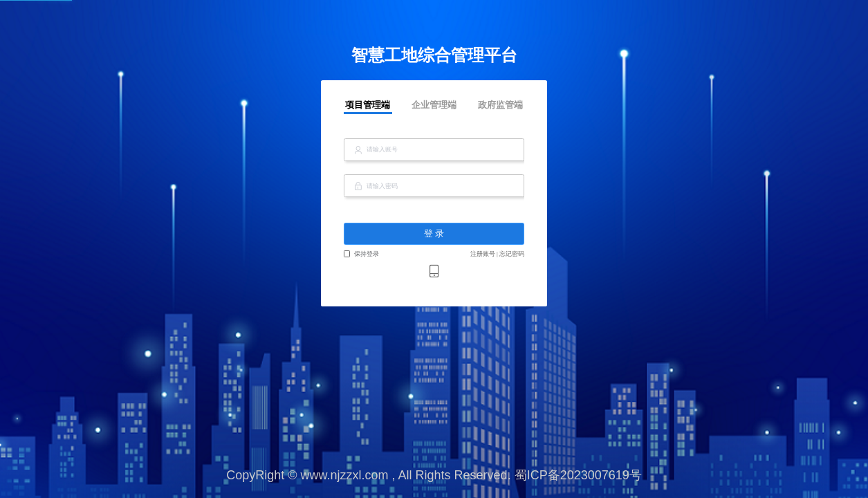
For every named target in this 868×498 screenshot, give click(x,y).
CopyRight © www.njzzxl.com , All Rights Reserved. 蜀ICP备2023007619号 (434, 475)
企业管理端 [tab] (434, 105)
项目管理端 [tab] (368, 105)
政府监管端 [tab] (500, 105)
